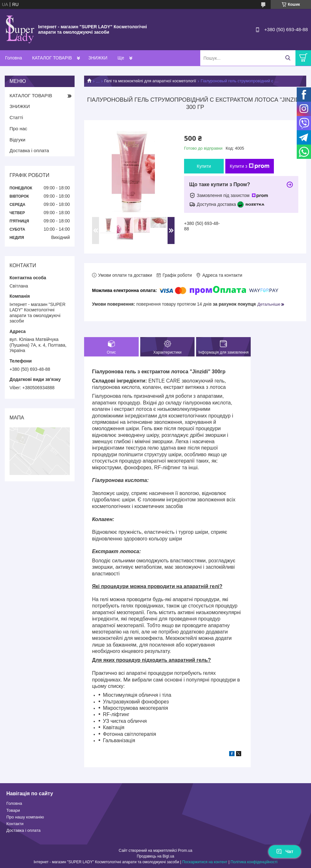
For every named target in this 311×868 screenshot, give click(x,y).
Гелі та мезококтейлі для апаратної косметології (150, 81)
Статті (16, 117)
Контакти (15, 824)
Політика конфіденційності (254, 862)
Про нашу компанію (25, 817)
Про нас (18, 129)
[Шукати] (288, 58)
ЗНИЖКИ (98, 58)
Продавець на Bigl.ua (155, 856)
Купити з (250, 166)
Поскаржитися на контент (205, 862)
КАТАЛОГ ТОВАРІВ (52, 58)
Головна (13, 58)
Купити (204, 166)
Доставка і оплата (29, 150)
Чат (285, 851)
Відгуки (17, 140)
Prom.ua (185, 851)
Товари (13, 810)
